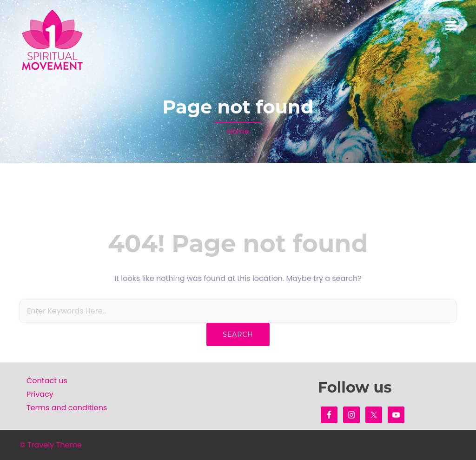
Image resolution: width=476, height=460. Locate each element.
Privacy (40, 394)
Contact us (47, 381)
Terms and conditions (67, 408)
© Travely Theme (51, 445)
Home (238, 131)
